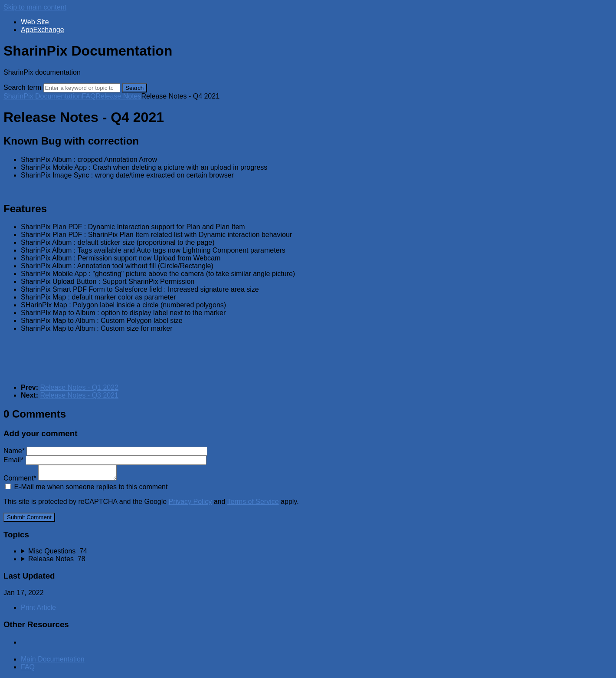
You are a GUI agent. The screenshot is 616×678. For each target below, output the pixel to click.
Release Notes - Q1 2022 (79, 387)
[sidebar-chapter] (317, 551)
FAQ (89, 96)
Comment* (60, 478)
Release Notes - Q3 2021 (79, 395)
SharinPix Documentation (43, 96)
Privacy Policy (190, 502)
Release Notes (119, 96)
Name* (105, 451)
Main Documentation (53, 659)
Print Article (38, 607)
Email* (105, 460)
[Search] (82, 88)
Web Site (35, 22)
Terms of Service (253, 502)
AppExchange (43, 30)
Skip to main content (35, 7)
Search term (22, 87)
